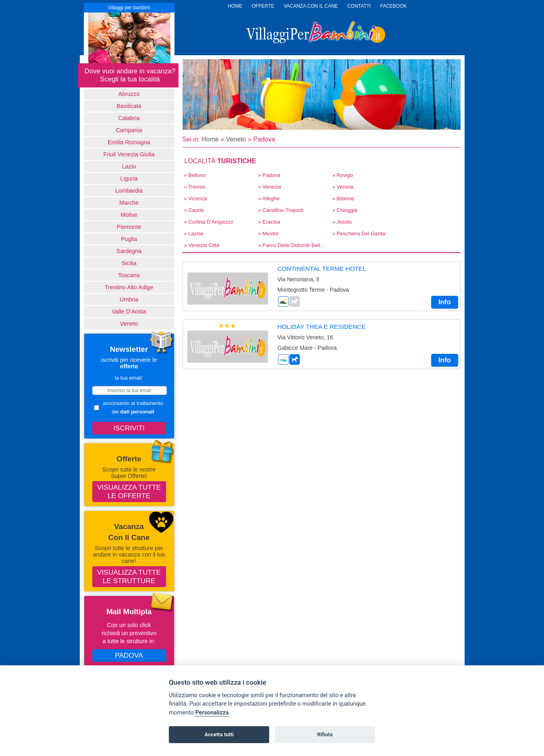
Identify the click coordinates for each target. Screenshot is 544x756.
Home (210, 139)
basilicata (129, 106)
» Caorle (194, 210)
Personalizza (212, 713)
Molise (129, 215)
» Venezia (270, 187)
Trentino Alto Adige (129, 287)
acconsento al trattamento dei (129, 407)
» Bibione (343, 198)
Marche (129, 203)
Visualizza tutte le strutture (129, 576)
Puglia (129, 239)
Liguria (129, 179)
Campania (129, 130)
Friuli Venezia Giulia (129, 154)
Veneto (129, 324)
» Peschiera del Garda (359, 234)
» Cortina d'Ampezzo (209, 222)
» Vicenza (196, 198)
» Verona (343, 187)
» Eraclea (269, 222)
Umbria (129, 299)
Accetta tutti (219, 734)
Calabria (129, 118)
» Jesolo (342, 222)
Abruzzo (129, 94)
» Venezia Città (202, 245)
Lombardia (129, 191)
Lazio (129, 166)
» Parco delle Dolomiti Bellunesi (293, 245)
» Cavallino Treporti (281, 210)
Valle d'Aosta (129, 312)
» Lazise (194, 234)
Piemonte (129, 227)
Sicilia (129, 263)
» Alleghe (269, 198)
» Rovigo (343, 175)
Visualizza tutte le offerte (129, 491)
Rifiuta (325, 734)
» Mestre (269, 234)
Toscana (129, 275)
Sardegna (129, 251)
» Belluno (195, 175)
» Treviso (195, 187)
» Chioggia (345, 210)
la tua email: (129, 378)
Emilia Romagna (129, 142)
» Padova (269, 175)
